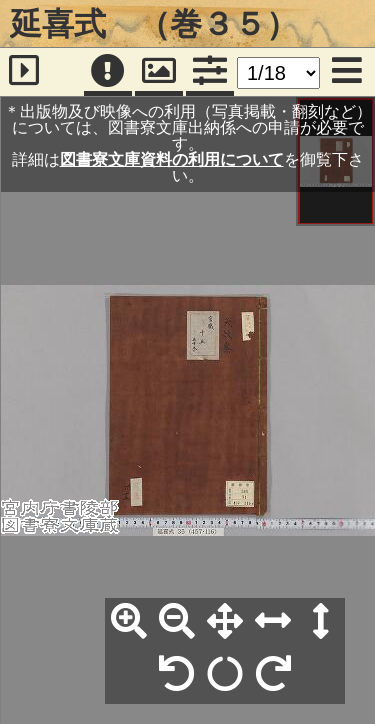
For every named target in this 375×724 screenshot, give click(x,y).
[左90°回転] (177, 675)
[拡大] (129, 622)
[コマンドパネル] (210, 72)
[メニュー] (347, 72)
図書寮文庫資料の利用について (172, 159)
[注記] (108, 72)
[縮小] (177, 622)
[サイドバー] (24, 72)
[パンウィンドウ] (159, 72)
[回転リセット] (225, 675)
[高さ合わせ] (321, 622)
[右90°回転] (273, 675)
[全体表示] (225, 622)
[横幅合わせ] (273, 622)
